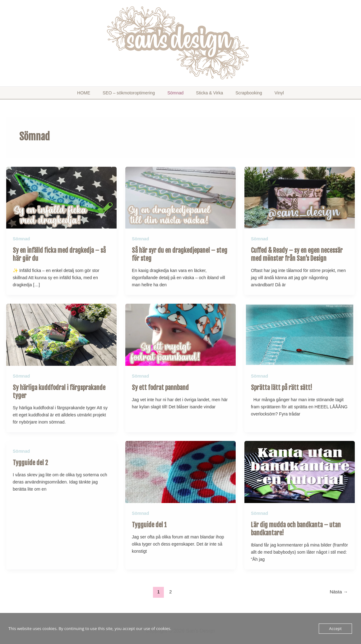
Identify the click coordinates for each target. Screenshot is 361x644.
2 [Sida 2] (170, 589)
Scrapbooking (239, 93)
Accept (335, 628)
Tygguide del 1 (149, 522)
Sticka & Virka (206, 93)
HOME (99, 93)
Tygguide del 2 (30, 461)
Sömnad (178, 93)
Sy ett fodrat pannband (160, 386)
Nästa (339, 589)
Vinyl (264, 93)
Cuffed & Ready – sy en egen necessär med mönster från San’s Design (297, 254)
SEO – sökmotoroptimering (138, 93)
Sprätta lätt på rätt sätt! (282, 386)
